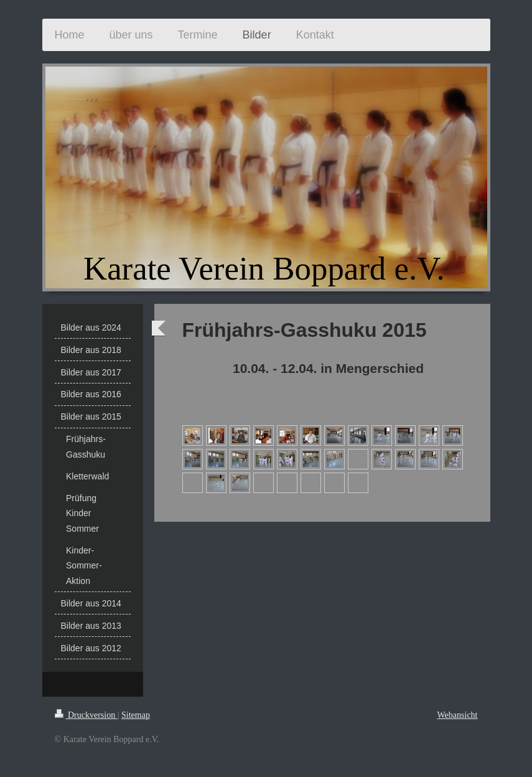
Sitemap (136, 715)
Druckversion (86, 715)
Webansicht (458, 715)
